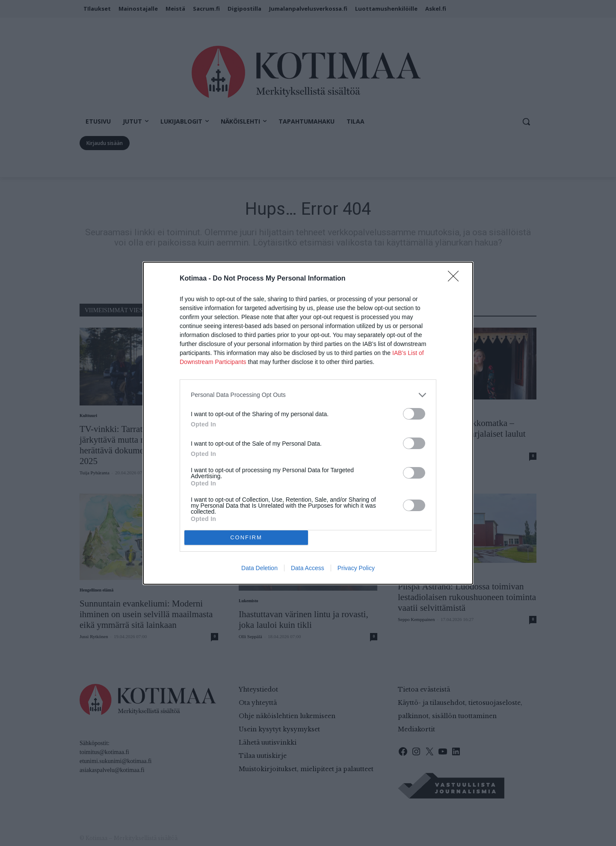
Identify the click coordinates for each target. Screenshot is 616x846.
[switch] (414, 413)
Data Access (308, 568)
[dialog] (308, 423)
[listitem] (308, 395)
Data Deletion (259, 568)
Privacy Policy (356, 568)
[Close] (456, 278)
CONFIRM (246, 537)
